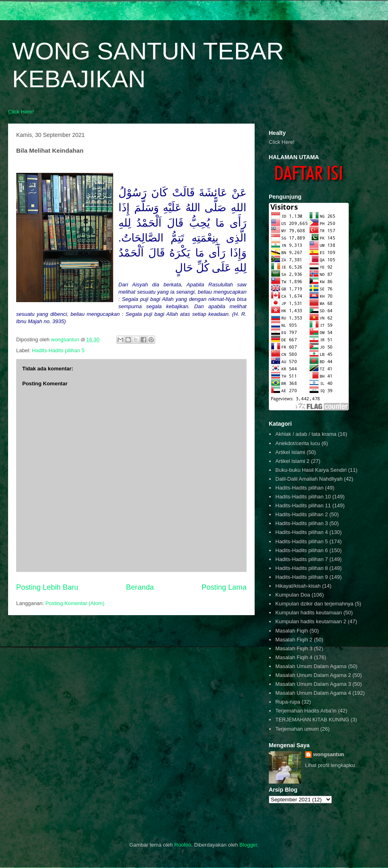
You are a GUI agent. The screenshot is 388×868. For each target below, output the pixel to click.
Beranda (140, 587)
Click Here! (21, 112)
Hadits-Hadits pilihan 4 (302, 532)
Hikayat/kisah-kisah (298, 586)
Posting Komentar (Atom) (75, 603)
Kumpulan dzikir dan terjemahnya (314, 604)
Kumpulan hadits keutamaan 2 (311, 621)
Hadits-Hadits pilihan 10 (303, 497)
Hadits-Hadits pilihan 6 (302, 550)
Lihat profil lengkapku (330, 765)
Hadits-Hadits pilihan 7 (302, 559)
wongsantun (329, 754)
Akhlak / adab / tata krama (306, 434)
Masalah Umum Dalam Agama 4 (313, 693)
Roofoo (183, 845)
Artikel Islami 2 (292, 461)
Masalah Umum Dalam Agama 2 (313, 675)
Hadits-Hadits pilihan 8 (302, 568)
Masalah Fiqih (292, 631)
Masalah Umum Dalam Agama (311, 666)
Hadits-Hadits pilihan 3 (302, 523)
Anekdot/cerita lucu (298, 443)
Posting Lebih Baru (47, 587)
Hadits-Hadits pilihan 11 (303, 505)
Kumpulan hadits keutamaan (309, 613)
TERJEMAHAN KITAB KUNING (312, 720)
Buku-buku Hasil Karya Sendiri (311, 470)
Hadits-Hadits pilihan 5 (58, 350)
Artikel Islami (290, 452)
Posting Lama (224, 587)
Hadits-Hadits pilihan (299, 488)
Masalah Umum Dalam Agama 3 (313, 684)
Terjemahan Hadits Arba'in (306, 711)
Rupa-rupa (288, 702)
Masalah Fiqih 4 (294, 657)
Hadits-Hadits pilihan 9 (302, 577)
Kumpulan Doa (293, 595)
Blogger (248, 845)
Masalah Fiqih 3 (294, 648)
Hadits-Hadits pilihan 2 (302, 514)
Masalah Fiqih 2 (294, 640)
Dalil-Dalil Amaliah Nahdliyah (309, 479)
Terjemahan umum (297, 729)
